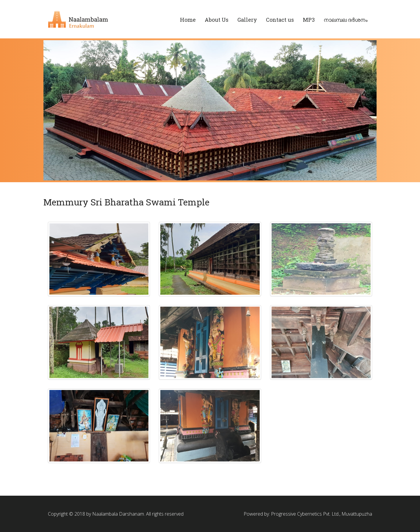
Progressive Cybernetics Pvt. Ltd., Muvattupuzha (322, 514)
